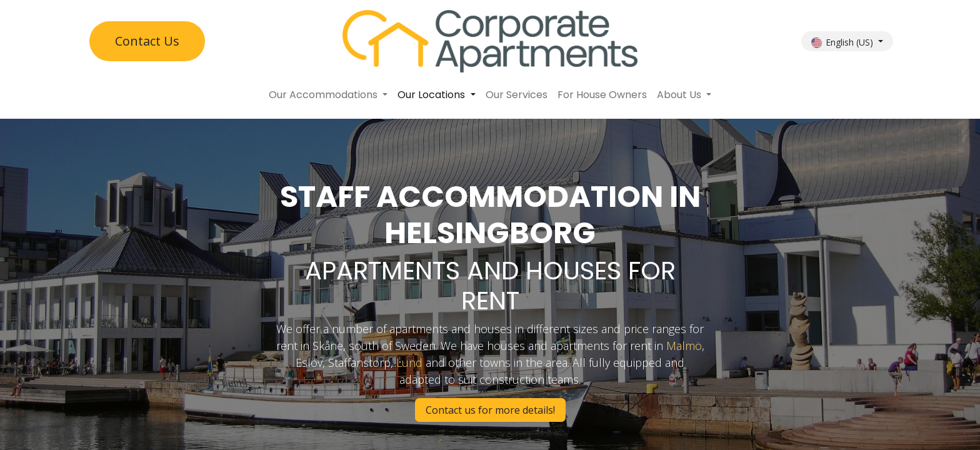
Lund (409, 362)
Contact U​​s (147, 41)
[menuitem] (328, 95)
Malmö (684, 346)
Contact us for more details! (490, 410)
